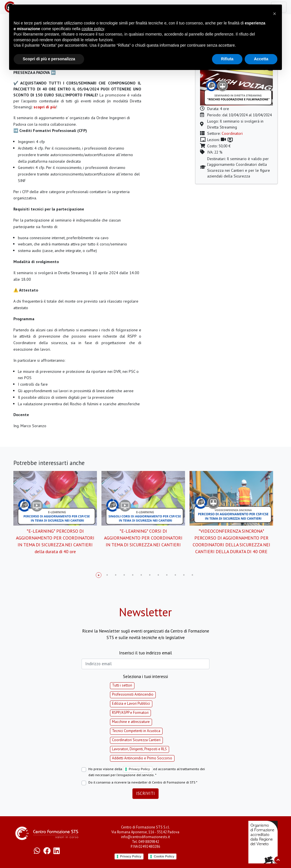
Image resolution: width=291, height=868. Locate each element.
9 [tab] (167, 575)
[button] (275, 14)
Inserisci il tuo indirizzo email (145, 653)
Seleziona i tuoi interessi (145, 676)
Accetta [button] (261, 59)
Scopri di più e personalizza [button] (49, 59)
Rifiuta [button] (227, 59)
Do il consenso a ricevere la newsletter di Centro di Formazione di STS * (143, 782)
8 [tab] (158, 575)
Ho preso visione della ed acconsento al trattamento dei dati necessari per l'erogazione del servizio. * (147, 772)
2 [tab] (107, 575)
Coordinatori (232, 133)
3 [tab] (116, 575)
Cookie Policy (164, 856)
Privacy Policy (139, 769)
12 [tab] (192, 575)
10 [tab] (175, 575)
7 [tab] (150, 575)
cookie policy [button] (93, 29)
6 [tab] (141, 575)
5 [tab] (133, 575)
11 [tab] (184, 575)
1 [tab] (99, 575)
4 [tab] (124, 575)
